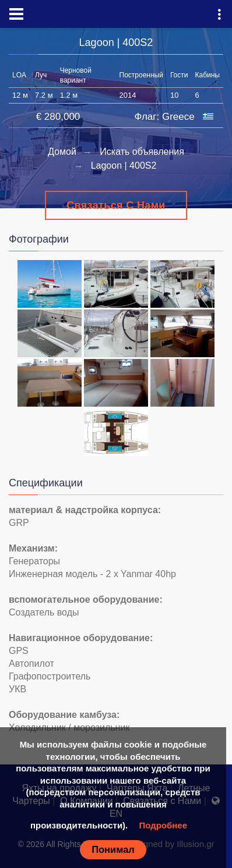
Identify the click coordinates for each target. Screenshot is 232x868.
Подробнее (163, 825)
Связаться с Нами (116, 205)
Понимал (113, 849)
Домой (62, 152)
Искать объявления (142, 152)
